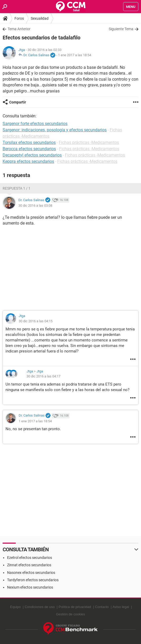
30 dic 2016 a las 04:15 (36, 321)
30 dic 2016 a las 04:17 (43, 376)
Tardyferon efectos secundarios (33, 580)
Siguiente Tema (121, 29)
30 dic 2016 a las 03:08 (35, 206)
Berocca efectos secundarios (29, 149)
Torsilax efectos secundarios (29, 142)
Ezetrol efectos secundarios (30, 558)
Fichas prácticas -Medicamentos (89, 142)
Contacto (102, 607)
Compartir (18, 102)
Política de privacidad (75, 607)
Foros (19, 18)
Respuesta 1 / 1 (17, 188)
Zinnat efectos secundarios (29, 565)
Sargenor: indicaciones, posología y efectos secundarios (55, 130)
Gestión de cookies (70, 614)
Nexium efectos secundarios (30, 587)
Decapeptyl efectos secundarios (32, 155)
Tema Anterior (19, 29)
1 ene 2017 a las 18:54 (75, 55)
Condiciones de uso (40, 607)
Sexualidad (40, 18)
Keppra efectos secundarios (28, 161)
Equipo (15, 607)
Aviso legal (121, 607)
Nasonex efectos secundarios (31, 573)
